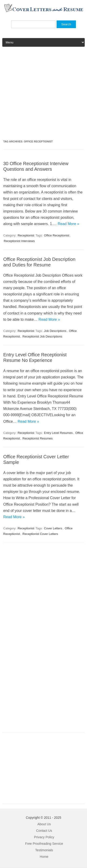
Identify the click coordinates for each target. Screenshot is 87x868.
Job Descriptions (55, 331)
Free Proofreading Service (44, 844)
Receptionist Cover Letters (40, 534)
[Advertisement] (43, 95)
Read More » (69, 224)
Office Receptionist (57, 235)
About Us (44, 824)
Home (44, 857)
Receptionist (26, 235)
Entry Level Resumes (58, 433)
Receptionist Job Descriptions (42, 336)
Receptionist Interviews (19, 241)
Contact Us (44, 831)
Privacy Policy (44, 837)
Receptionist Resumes (38, 438)
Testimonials (44, 850)
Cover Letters (53, 528)
